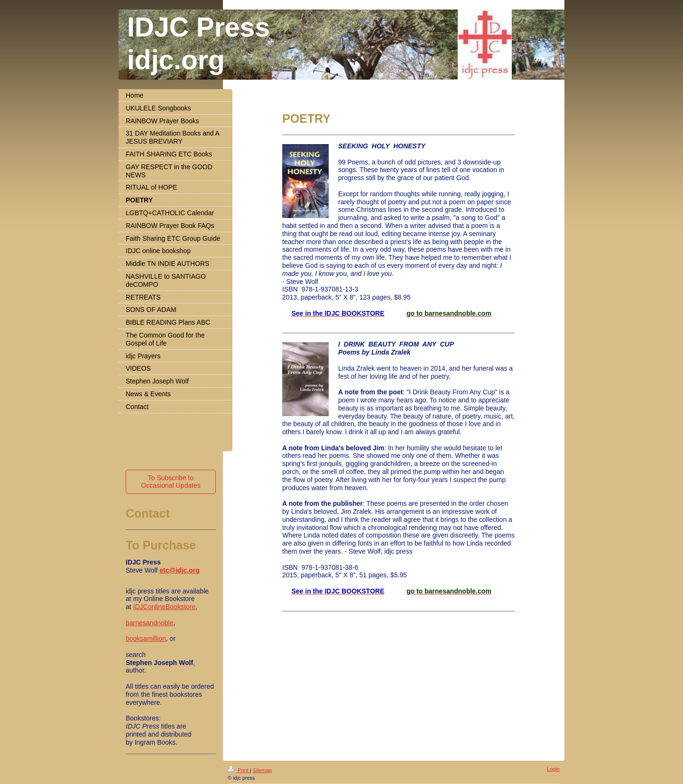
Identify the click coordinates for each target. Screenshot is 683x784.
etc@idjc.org (179, 570)
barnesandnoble (149, 623)
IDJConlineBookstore (165, 607)
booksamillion (146, 638)
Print (239, 770)
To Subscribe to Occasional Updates (171, 482)
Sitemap (262, 770)
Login (553, 769)
